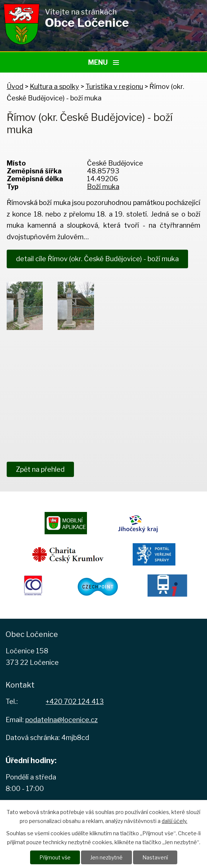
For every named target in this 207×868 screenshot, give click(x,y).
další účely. (174, 821)
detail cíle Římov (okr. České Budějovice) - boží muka (97, 259)
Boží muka (103, 187)
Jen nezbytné (106, 857)
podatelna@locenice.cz (62, 720)
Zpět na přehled (40, 469)
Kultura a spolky (54, 87)
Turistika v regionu (114, 87)
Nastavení (155, 857)
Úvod (15, 87)
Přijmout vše (55, 857)
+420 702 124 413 (75, 702)
